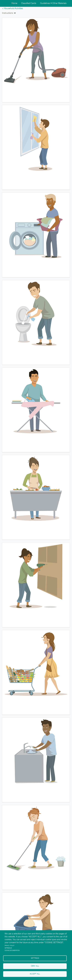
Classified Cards (29, 3)
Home (14, 3)
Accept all (35, 974)
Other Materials (59, 3)
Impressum (8, 948)
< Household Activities (13, 9)
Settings (35, 958)
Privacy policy (10, 946)
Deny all (35, 966)
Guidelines (46, 3)
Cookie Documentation (12, 951)
